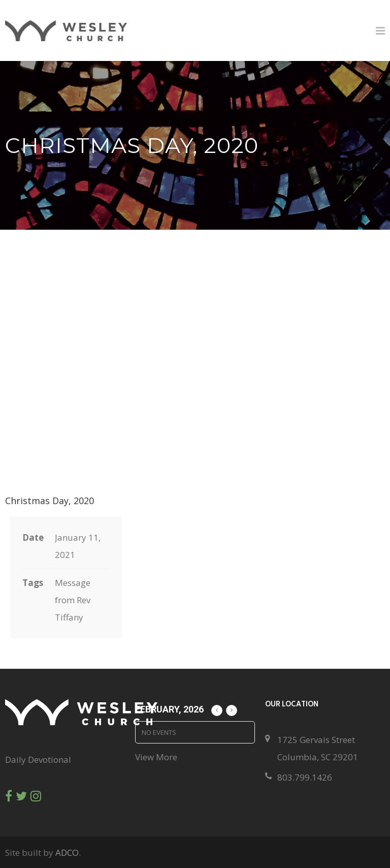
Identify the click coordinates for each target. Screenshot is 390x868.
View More (156, 757)
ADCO (67, 852)
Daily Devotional (38, 759)
